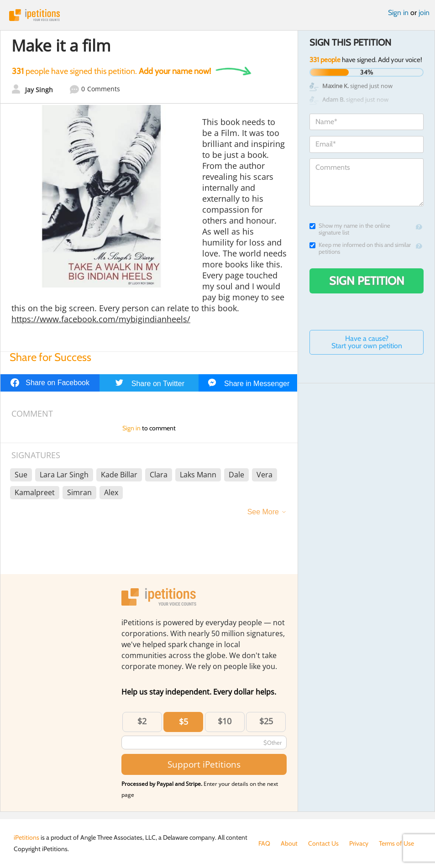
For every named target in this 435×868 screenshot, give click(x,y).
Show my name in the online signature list (350, 229)
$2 (142, 721)
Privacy (359, 843)
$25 (266, 721)
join (424, 13)
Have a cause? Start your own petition (367, 342)
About (289, 843)
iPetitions (217, 15)
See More (263, 512)
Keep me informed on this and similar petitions (360, 248)
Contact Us (323, 843)
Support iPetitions (204, 764)
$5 (183, 722)
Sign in (398, 13)
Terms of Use (396, 843)
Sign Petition (367, 281)
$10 (225, 721)
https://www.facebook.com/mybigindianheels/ (101, 319)
